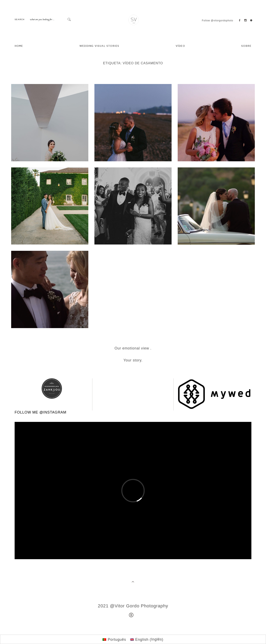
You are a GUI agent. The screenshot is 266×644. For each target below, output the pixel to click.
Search (20, 20)
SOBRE (246, 46)
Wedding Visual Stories (99, 46)
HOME (19, 46)
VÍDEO (180, 46)
